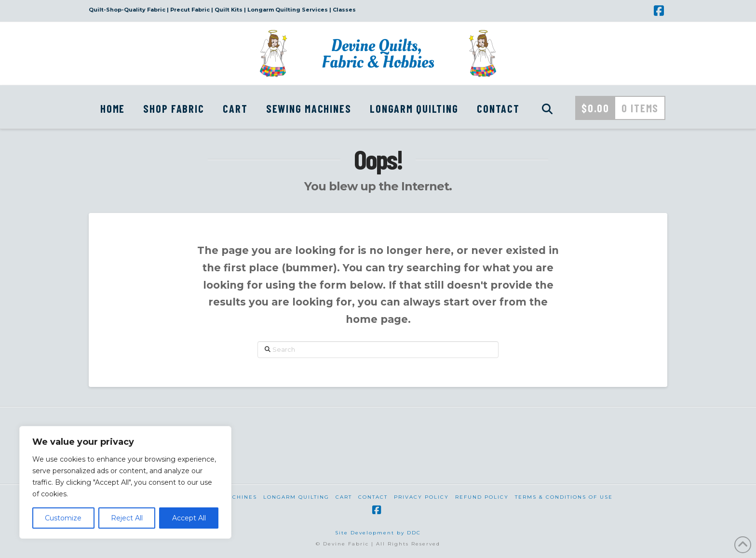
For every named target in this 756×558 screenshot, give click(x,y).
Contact (373, 497)
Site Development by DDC (378, 533)
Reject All (127, 518)
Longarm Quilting (296, 497)
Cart (344, 497)
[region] (125, 482)
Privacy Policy (421, 497)
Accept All (189, 518)
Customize (63, 518)
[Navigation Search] (547, 107)
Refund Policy (482, 497)
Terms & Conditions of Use (564, 497)
